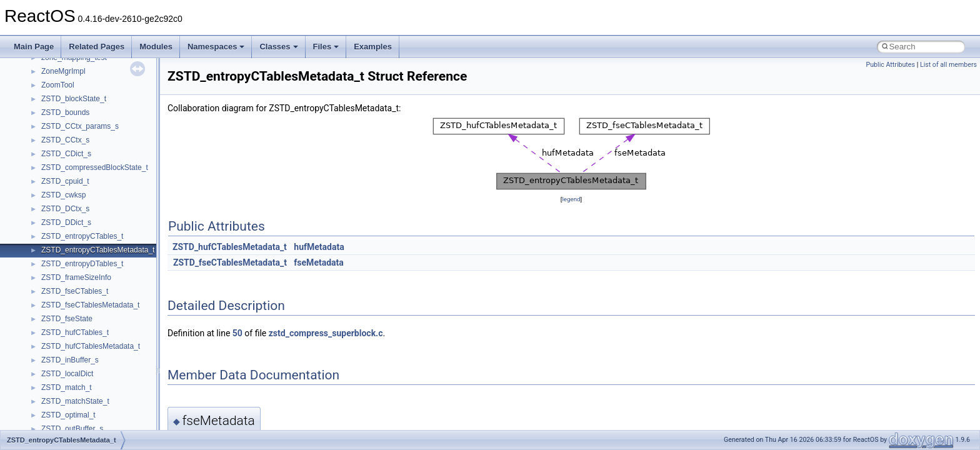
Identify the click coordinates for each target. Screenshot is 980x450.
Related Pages (97, 47)
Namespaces (216, 47)
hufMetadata (319, 247)
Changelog (39, 96)
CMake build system (55, 123)
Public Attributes (890, 65)
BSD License (43, 247)
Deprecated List (47, 288)
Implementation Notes (58, 233)
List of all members (948, 65)
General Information (54, 261)
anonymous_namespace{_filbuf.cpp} (102, 412)
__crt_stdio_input (70, 357)
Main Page (34, 47)
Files (326, 47)
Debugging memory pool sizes (72, 151)
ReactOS (27, 68)
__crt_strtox (61, 384)
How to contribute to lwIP (63, 109)
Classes (278, 47)
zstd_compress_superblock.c (326, 333)
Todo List (36, 274)
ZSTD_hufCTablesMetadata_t (230, 247)
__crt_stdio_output (72, 371)
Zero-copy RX (44, 178)
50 (237, 333)
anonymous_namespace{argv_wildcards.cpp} (117, 426)
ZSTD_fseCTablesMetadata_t (230, 262)
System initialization (54, 192)
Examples (373, 47)
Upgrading (38, 82)
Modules (156, 47)
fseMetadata (318, 262)
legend (571, 199)
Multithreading (45, 206)
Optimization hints (51, 219)
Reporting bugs (47, 164)
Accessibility (62, 398)
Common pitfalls (48, 137)
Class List (47, 343)
